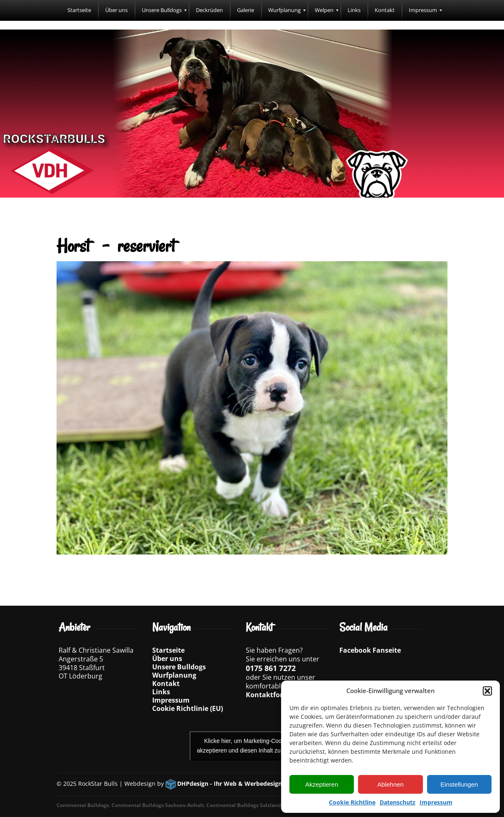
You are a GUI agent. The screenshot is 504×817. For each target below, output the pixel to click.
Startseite (168, 650)
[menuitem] (79, 10)
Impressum (436, 802)
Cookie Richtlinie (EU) (188, 708)
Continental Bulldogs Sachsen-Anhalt (158, 805)
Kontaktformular (274, 695)
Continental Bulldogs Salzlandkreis (250, 805)
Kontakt (166, 683)
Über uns (167, 659)
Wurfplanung (174, 675)
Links (161, 692)
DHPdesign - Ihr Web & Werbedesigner (232, 784)
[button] (487, 691)
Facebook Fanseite (370, 650)
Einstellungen (459, 784)
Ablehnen (390, 784)
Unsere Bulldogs (179, 667)
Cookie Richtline (352, 802)
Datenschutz (398, 802)
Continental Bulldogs (83, 805)
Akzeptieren (322, 784)
